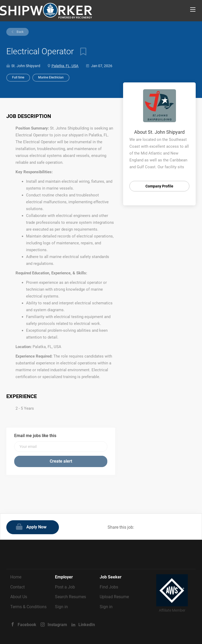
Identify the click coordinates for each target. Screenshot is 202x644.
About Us (19, 597)
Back (20, 32)
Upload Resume (114, 597)
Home (16, 577)
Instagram (57, 625)
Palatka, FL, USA (65, 66)
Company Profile (159, 186)
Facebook (27, 625)
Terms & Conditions (28, 607)
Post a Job (65, 587)
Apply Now (36, 527)
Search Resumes (70, 597)
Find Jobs (109, 587)
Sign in (61, 607)
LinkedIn (87, 625)
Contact (17, 587)
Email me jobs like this (35, 436)
